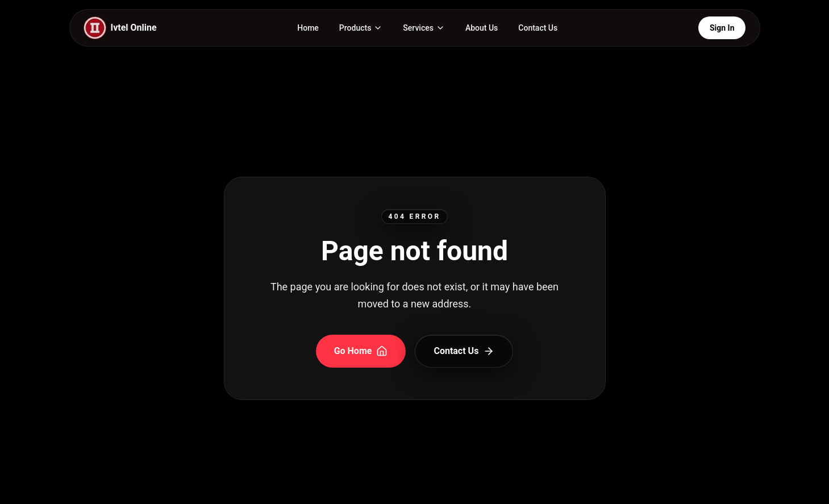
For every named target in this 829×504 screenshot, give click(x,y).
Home (308, 28)
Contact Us (538, 28)
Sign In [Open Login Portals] (722, 28)
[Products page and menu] (361, 28)
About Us (482, 28)
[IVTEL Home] (120, 28)
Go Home (361, 351)
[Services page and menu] (424, 28)
